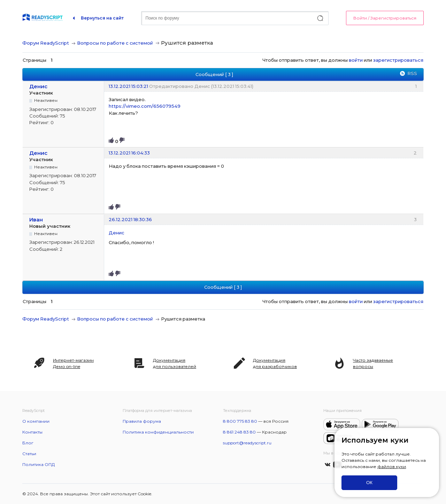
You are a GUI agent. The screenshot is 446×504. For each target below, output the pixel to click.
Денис (38, 86)
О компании (36, 421)
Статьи (29, 454)
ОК (369, 483)
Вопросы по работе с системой (115, 43)
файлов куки (392, 467)
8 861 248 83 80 (239, 432)
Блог (28, 443)
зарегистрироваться (398, 60)
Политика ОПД (39, 464)
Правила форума (142, 421)
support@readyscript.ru (247, 443)
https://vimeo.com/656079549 (145, 106)
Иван (36, 220)
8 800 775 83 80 (240, 421)
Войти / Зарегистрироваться (385, 18)
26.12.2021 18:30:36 (130, 219)
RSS (412, 73)
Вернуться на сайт (102, 18)
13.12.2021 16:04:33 (129, 153)
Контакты (32, 432)
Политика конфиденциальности (158, 432)
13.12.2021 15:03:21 (128, 86)
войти (356, 60)
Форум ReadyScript (46, 43)
